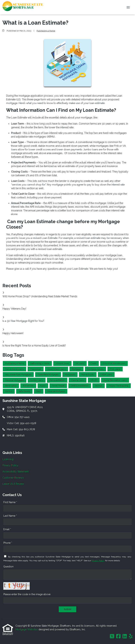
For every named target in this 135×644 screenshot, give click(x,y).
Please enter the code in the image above (27, 594)
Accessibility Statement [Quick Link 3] (16, 471)
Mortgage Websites (27, 629)
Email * (7, 529)
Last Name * (10, 516)
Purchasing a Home (46, 31)
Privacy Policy (98, 561)
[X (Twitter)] (112, 636)
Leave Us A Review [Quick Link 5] (13, 484)
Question (8, 567)
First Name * (10, 502)
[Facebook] (118, 636)
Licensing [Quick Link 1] (8, 459)
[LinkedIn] (125, 636)
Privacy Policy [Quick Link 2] (10, 465)
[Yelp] (131, 636)
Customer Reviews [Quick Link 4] (13, 478)
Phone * (8, 543)
